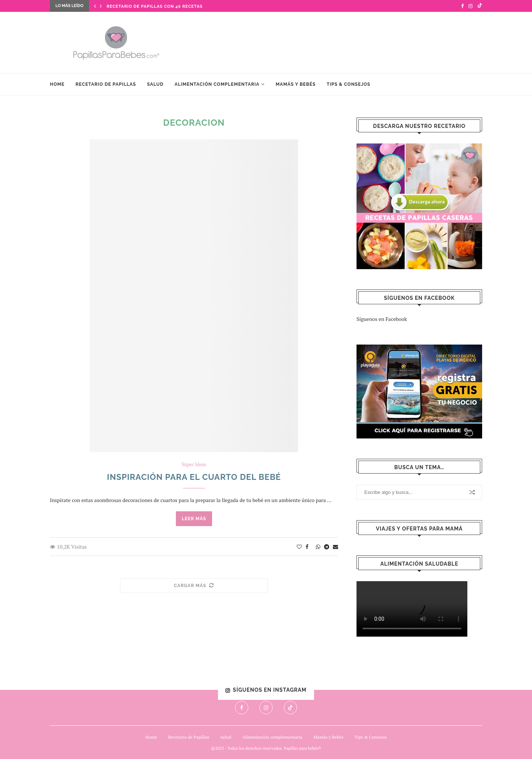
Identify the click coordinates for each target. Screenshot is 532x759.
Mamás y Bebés (296, 84)
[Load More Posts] (194, 586)
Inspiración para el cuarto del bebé (194, 477)
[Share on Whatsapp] (318, 547)
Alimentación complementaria (217, 84)
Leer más (194, 519)
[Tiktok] (480, 6)
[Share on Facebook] (307, 547)
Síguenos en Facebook (382, 319)
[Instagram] (470, 6)
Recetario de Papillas (106, 84)
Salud (155, 84)
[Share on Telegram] (327, 547)
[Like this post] (299, 547)
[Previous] (95, 6)
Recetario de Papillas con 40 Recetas (155, 6)
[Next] (101, 6)
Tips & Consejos (348, 84)
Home (57, 84)
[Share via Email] (335, 547)
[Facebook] (462, 6)
